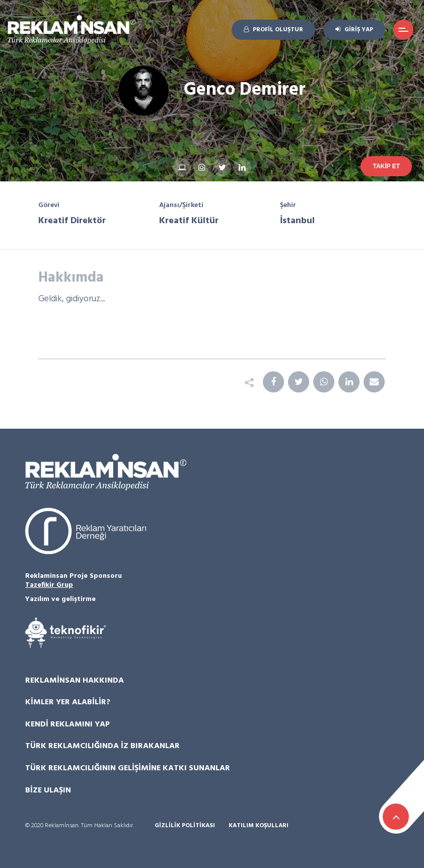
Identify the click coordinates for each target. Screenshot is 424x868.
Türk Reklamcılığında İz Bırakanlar (102, 746)
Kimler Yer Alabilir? (68, 702)
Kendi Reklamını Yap (67, 724)
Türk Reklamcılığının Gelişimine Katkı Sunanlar (128, 768)
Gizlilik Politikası (185, 826)
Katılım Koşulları (259, 826)
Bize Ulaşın (48, 790)
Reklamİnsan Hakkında (75, 681)
